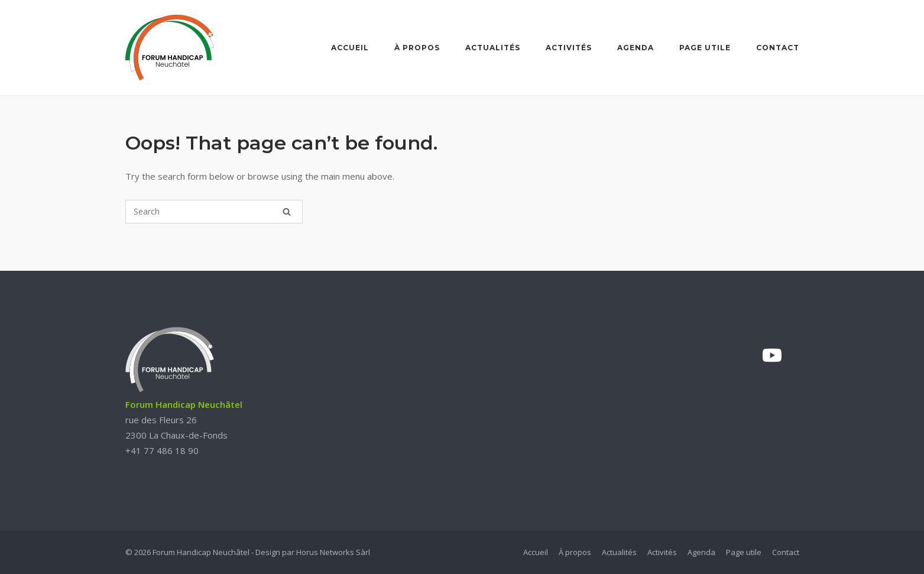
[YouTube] (772, 355)
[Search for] (214, 212)
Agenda (636, 48)
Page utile (705, 48)
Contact (778, 48)
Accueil (350, 48)
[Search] (287, 212)
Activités (569, 48)
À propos (417, 48)
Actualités (493, 48)
